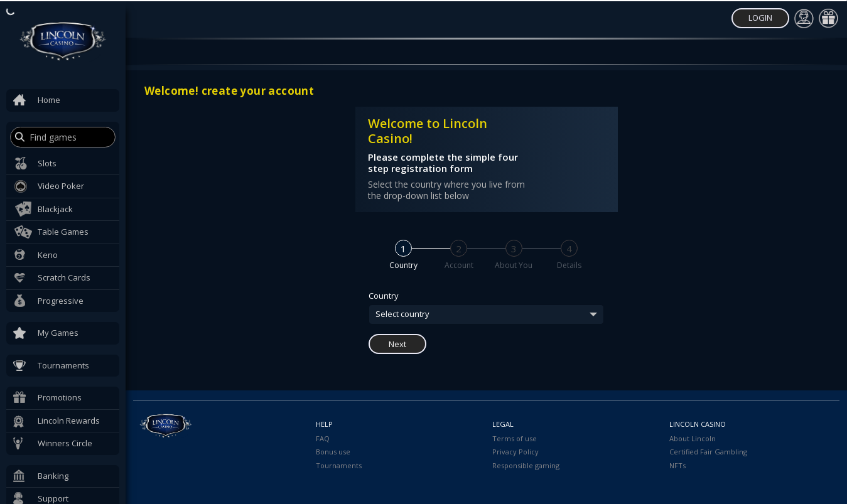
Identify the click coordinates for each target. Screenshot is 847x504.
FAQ (323, 438)
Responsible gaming (526, 465)
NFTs (677, 465)
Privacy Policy (515, 452)
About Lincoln (693, 438)
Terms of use (515, 438)
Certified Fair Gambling (708, 452)
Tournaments (339, 465)
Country (384, 296)
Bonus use (333, 452)
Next (397, 344)
